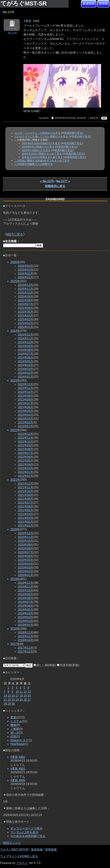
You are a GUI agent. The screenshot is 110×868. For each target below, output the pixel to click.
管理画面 (51, 850)
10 (17, 692)
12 (25, 692)
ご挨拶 (15, 729)
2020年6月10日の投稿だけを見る (41, 143)
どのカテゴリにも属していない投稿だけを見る (41, 136)
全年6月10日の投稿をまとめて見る (42, 154)
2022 (15, 430)
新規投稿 (89, 4)
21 (5, 700)
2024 (15, 331)
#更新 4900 (18, 780)
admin (45, 118)
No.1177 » (63, 181)
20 (29, 696)
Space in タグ (19, 740)
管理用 (103, 4)
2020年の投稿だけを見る (36, 150)
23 (13, 700)
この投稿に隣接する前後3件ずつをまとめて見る (42, 161)
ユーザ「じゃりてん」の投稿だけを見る (37, 133)
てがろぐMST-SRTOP (14, 850)
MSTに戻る (15, 234)
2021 (15, 480)
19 (25, 696)
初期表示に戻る (55, 186)
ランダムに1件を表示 (24, 832)
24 (17, 700)
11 (21, 692)
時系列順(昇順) (68, 665)
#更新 (28, 21)
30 (13, 704)
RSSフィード (12, 843)
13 (29, 692)
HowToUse (17, 744)
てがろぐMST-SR (24, 3)
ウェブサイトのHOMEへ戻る (19, 856)
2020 (15, 529)
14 (5, 696)
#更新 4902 (18, 757)
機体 (13, 725)
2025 (15, 281)
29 (9, 704)
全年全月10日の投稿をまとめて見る (42, 157)
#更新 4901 (18, 769)
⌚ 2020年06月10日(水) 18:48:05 (68, 118)
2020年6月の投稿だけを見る (38, 147)
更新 (13, 717)
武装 (13, 736)
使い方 (15, 733)
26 (25, 700)
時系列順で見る (73, 133)
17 (17, 696)
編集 (104, 118)
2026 (15, 262)
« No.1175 (47, 181)
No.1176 (12, 33)
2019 (15, 579)
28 (5, 704)
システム (16, 721)
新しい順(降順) (45, 665)
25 (21, 700)
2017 (15, 644)
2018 (15, 629)
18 (21, 696)
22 (9, 700)
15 (9, 696)
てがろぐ (22, 863)
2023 (15, 380)
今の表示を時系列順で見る (28, 836)
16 (13, 696)
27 (29, 700)
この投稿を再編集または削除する (34, 164)
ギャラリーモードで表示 (26, 828)
